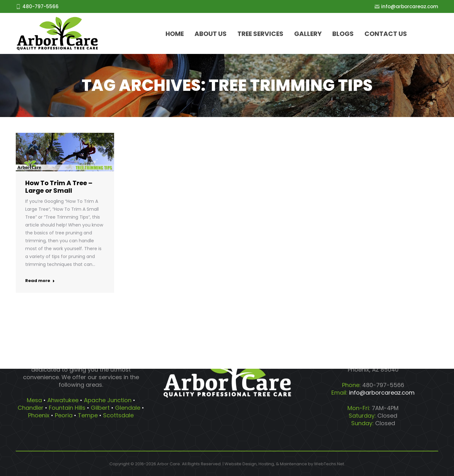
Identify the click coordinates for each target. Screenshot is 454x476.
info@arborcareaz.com (406, 6)
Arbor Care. (169, 464)
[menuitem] (175, 34)
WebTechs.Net (329, 464)
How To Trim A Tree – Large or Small (59, 187)
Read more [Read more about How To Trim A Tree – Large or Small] (40, 281)
